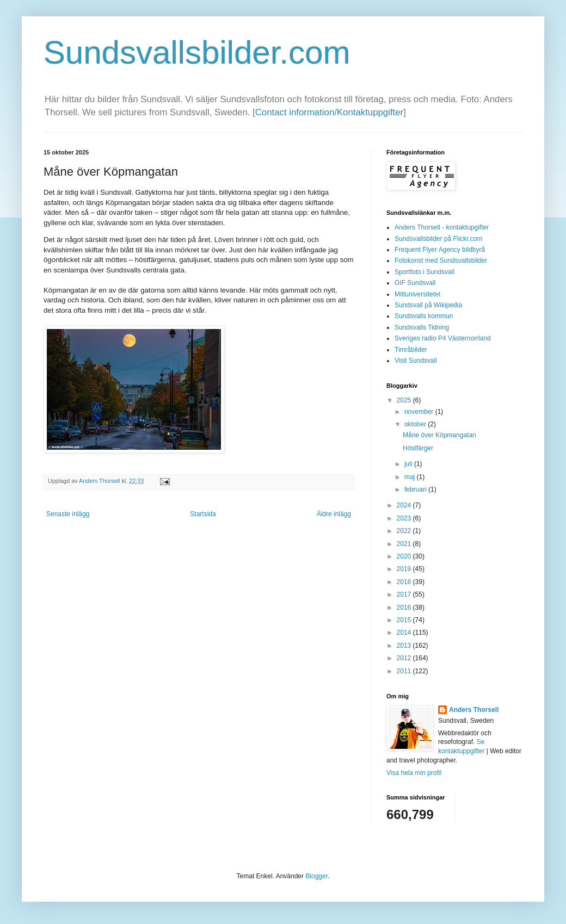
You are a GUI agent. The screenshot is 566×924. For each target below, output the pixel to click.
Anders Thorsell (100, 481)
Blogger (316, 876)
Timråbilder (411, 350)
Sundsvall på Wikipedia (428, 305)
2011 (405, 671)
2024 (405, 505)
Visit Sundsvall (416, 361)
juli (409, 464)
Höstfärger (418, 448)
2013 (405, 646)
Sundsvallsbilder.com (197, 52)
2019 (405, 569)
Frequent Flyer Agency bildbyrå (440, 250)
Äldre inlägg (334, 514)
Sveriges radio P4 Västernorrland (443, 338)
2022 (405, 531)
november (420, 412)
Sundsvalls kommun (424, 316)
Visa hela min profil (414, 773)
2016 (405, 607)
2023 (405, 518)
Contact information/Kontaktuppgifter (329, 112)
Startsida (203, 514)
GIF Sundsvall (415, 283)
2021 (405, 544)
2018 (405, 582)
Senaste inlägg (68, 514)
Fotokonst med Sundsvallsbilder (441, 261)
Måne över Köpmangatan (439, 435)
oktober (416, 424)
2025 (405, 400)
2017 (405, 594)
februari (416, 489)
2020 (405, 556)
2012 (405, 658)
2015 (405, 620)
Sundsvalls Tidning (422, 327)
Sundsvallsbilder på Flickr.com (438, 239)
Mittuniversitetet (417, 294)
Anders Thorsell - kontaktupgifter (442, 227)
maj (411, 477)
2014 (405, 632)
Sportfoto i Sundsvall (424, 272)
